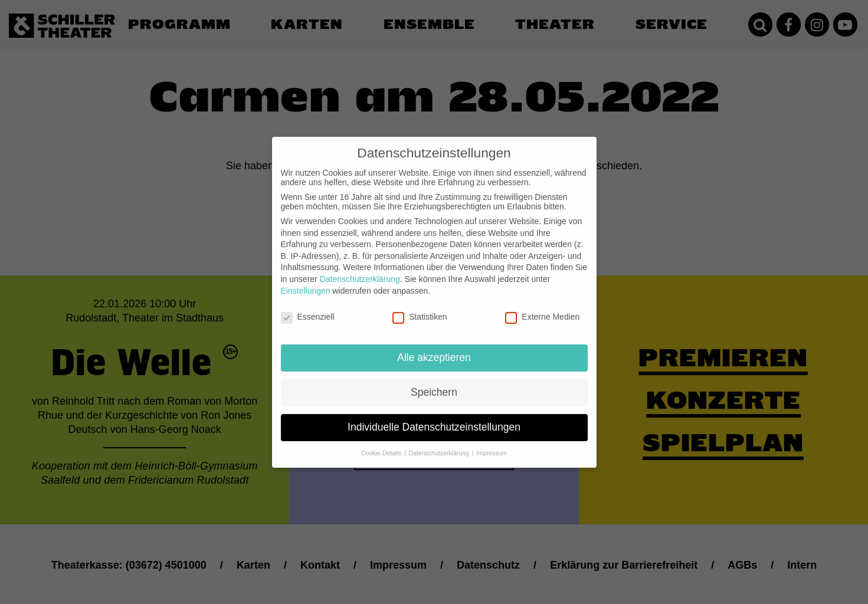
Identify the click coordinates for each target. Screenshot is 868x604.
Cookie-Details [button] (382, 445)
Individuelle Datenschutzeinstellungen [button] (434, 419)
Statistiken (420, 309)
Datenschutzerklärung (360, 271)
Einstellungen (306, 283)
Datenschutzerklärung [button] (440, 445)
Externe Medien (542, 309)
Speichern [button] (434, 384)
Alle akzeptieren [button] (434, 349)
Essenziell (308, 309)
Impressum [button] (492, 445)
